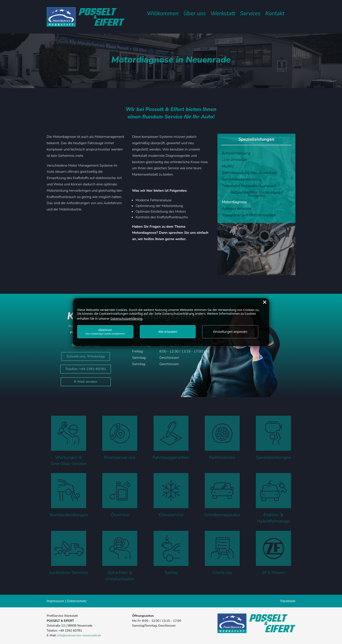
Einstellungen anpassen (230, 332)
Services (250, 14)
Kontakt (275, 14)
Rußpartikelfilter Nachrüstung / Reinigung (256, 195)
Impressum (55, 601)
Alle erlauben (168, 332)
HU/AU (228, 167)
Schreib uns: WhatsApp (85, 356)
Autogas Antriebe (237, 209)
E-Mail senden (86, 382)
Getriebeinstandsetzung (242, 180)
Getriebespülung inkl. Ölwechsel (249, 173)
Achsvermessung (236, 154)
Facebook (288, 601)
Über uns (195, 14)
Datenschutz (77, 601)
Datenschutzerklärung (127, 319)
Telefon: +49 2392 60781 (86, 369)
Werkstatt (223, 14)
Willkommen (163, 14)
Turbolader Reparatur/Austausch (249, 186)
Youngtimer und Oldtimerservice (249, 216)
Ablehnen (105, 331)
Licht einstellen (235, 160)
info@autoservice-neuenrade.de (79, 635)
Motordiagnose (234, 203)
